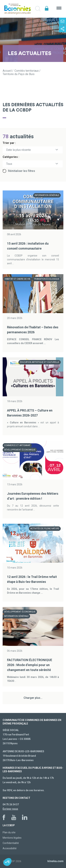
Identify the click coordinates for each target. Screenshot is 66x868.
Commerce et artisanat (17, 445)
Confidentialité (11, 843)
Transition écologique (47, 279)
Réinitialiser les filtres (21, 171)
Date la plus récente (18, 150)
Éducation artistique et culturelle (40, 362)
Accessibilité (10, 848)
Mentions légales (12, 838)
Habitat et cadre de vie (18, 279)
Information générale (47, 195)
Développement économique (20, 450)
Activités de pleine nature (45, 529)
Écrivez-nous (10, 809)
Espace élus (47, 8)
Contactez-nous (62, 21)
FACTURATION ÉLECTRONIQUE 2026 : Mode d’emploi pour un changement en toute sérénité (30, 665)
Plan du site (9, 832)
